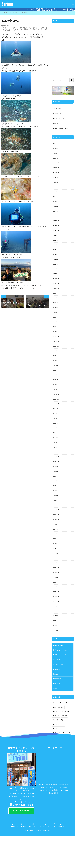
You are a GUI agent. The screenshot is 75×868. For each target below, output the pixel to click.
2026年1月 (56, 159)
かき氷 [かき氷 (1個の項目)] (56, 752)
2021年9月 (56, 425)
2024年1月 (56, 282)
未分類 (57, 705)
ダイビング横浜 (31, 29)
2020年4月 (56, 511)
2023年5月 (56, 323)
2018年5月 (56, 608)
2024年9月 (56, 241)
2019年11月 (57, 537)
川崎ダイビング (40, 29)
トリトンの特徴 (59, 695)
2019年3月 (56, 578)
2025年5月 (56, 200)
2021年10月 (57, 419)
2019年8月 (56, 552)
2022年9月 (56, 363)
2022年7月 (56, 374)
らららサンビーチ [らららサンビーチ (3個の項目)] (59, 760)
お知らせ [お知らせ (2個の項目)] (57, 748)
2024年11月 (57, 231)
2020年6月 (56, 501)
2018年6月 (56, 603)
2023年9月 (56, 302)
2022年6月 (56, 379)
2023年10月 (57, 297)
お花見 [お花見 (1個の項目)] (65, 748)
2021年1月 (56, 465)
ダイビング (6, 27)
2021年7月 (56, 435)
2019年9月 (56, 547)
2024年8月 (56, 246)
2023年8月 (56, 307)
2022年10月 (57, 358)
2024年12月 (57, 226)
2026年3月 (56, 149)
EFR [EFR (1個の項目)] (62, 735)
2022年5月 (56, 384)
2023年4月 (56, 328)
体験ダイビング (59, 700)
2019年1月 (56, 588)
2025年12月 (57, 164)
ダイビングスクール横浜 (29, 27)
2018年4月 (56, 613)
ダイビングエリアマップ (62, 680)
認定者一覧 (58, 715)
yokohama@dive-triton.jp (22, 834)
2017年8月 (56, 639)
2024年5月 (56, 261)
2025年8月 (56, 185)
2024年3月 (56, 271)
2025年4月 (56, 205)
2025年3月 (56, 210)
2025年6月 (56, 195)
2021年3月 (56, 455)
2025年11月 (57, 169)
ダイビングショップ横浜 (16, 27)
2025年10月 (57, 175)
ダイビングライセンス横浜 (20, 29)
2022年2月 (56, 399)
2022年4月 (56, 389)
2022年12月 (57, 348)
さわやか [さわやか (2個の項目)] (57, 756)
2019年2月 (56, 583)
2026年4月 (56, 144)
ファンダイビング (45, 857)
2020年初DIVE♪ (25, 13)
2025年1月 (56, 220)
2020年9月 (56, 486)
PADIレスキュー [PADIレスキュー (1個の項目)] (59, 743)
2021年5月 (56, 445)
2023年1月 (56, 343)
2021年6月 (56, 440)
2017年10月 (57, 629)
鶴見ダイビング (11, 31)
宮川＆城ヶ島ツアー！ (60, 113)
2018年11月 (57, 598)
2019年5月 (56, 567)
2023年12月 (57, 287)
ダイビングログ (14, 13)
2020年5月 (56, 506)
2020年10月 (57, 481)
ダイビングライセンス (61, 685)
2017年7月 (56, 644)
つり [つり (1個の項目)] (64, 756)
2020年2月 (56, 522)
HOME (5, 13)
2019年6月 (56, 562)
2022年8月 (56, 368)
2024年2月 (56, 277)
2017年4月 (56, 659)
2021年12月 (57, 409)
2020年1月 (56, 527)
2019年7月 (56, 557)
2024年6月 (56, 256)
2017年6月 (56, 649)
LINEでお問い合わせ (21, 842)
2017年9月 (56, 634)
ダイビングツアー (41, 27)
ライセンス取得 (22, 857)
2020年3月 (56, 516)
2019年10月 (57, 542)
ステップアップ (33, 857)
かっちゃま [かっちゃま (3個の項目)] (65, 752)
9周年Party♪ (57, 124)
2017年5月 (56, 654)
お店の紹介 (61, 857)
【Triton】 (38, 862)
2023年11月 (57, 292)
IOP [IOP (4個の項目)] (68, 735)
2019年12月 (57, 532)
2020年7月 (56, 496)
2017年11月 (57, 624)
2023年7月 (56, 312)
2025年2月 (56, 215)
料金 (54, 857)
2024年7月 (56, 251)
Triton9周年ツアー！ (59, 118)
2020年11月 (57, 476)
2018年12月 (57, 593)
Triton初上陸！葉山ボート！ (62, 129)
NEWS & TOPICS (60, 674)
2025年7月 (56, 190)
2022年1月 (56, 404)
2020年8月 (56, 491)
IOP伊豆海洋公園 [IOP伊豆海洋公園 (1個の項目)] (59, 739)
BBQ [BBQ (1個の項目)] (56, 735)
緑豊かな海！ (57, 108)
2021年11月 (57, 414)
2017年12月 (57, 618)
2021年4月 (56, 450)
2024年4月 (56, 266)
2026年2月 (56, 154)
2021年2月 (56, 460)
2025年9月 (56, 180)
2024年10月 (57, 236)
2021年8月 (56, 430)
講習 (56, 720)
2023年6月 (56, 317)
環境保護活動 (59, 710)
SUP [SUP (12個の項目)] (68, 743)
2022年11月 (57, 353)
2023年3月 (56, 333)
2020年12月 (57, 471)
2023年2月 (56, 338)
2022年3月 (56, 394)
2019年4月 (56, 573)
